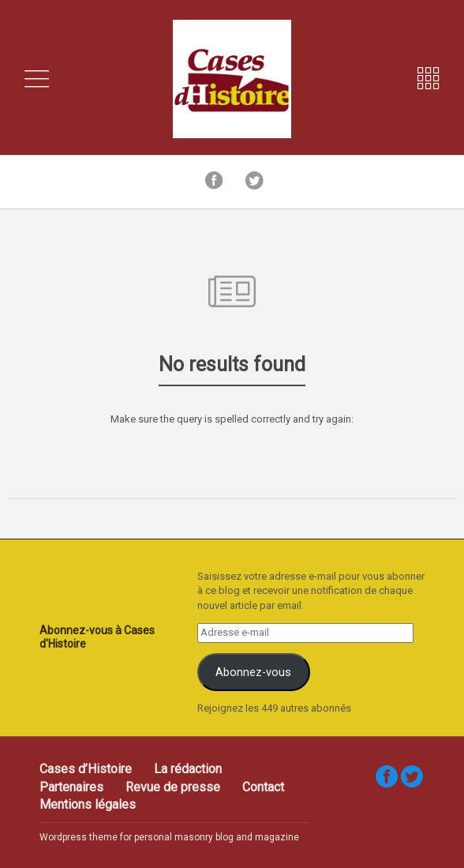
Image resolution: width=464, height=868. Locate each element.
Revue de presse (173, 787)
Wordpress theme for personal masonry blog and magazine (169, 837)
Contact (263, 787)
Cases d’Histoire (86, 769)
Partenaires (71, 787)
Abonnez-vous (253, 672)
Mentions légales (88, 804)
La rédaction (188, 769)
